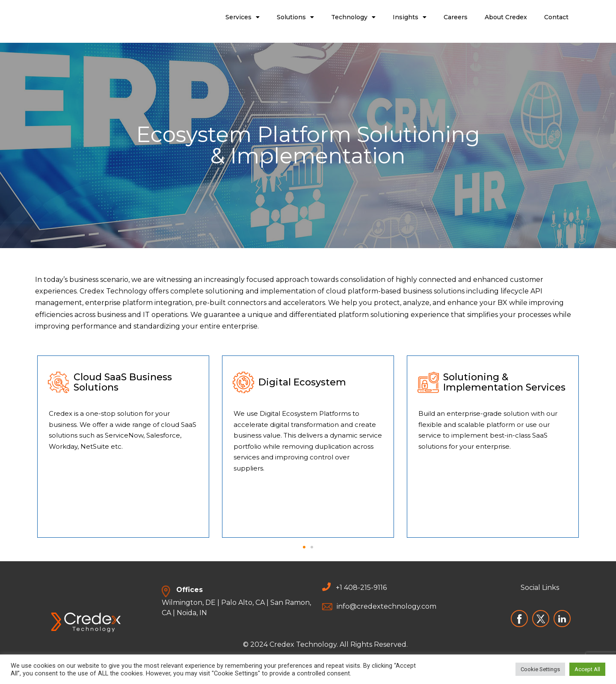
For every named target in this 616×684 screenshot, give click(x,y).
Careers (456, 17)
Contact (556, 17)
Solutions (295, 17)
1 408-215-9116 (363, 588)
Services (243, 17)
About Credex (506, 17)
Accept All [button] (587, 669)
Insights (410, 17)
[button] (304, 547)
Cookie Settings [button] (540, 669)
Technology (353, 17)
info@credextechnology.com (386, 606)
